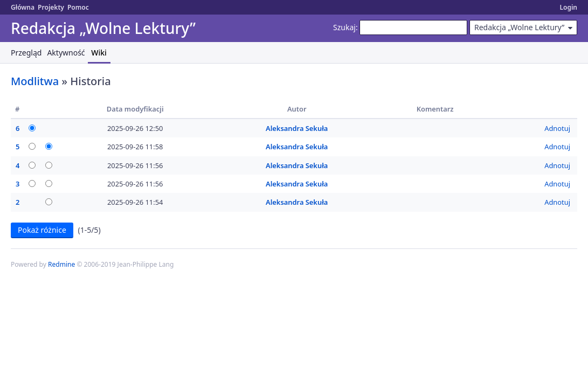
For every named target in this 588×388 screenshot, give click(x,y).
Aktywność (66, 53)
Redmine (61, 264)
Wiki (99, 53)
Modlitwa (35, 81)
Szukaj (344, 27)
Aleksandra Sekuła (297, 128)
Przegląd (26, 53)
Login (568, 7)
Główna (23, 7)
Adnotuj (557, 128)
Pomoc (78, 7)
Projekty (51, 7)
